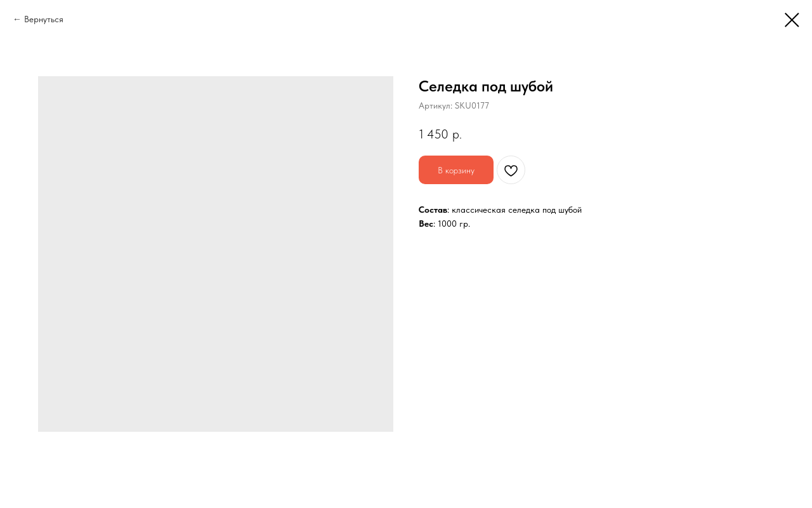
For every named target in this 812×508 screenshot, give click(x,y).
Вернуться (44, 19)
